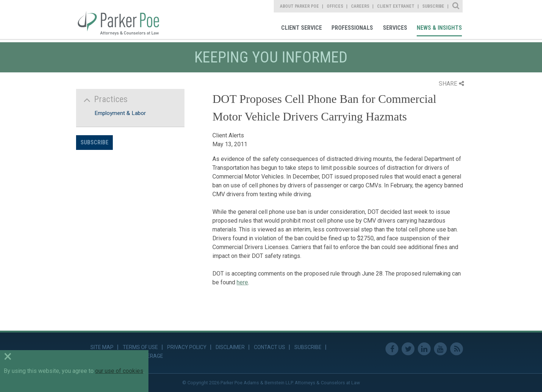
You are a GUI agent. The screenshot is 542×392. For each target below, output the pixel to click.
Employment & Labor (120, 113)
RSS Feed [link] (457, 349)
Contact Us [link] (270, 347)
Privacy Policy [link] (187, 347)
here (242, 282)
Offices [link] (335, 6)
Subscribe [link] (433, 6)
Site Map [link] (102, 347)
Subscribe (94, 142)
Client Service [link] (301, 28)
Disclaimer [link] (230, 347)
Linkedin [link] (424, 349)
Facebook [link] (392, 349)
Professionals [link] (352, 28)
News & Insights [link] (439, 28)
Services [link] (395, 28)
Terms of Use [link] (140, 347)
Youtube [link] (440, 349)
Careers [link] (360, 6)
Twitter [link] (408, 349)
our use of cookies (119, 371)
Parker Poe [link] (123, 19)
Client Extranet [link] (396, 6)
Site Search (456, 6)
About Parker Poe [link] (299, 6)
